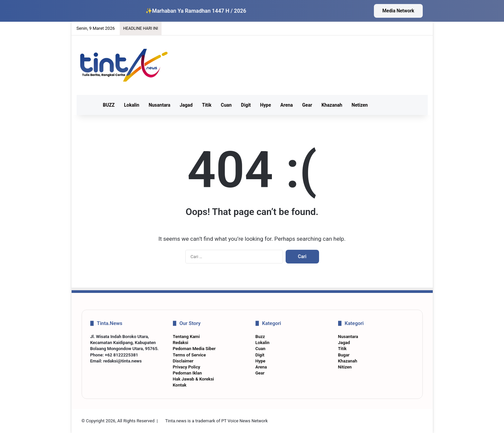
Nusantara (159, 105)
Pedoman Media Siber (194, 349)
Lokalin (132, 105)
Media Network (398, 11)
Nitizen (345, 367)
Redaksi (181, 343)
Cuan (226, 105)
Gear (307, 105)
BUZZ (109, 105)
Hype (266, 105)
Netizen (360, 105)
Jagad (186, 105)
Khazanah (332, 105)
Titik (207, 105)
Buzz (260, 337)
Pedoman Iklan (187, 373)
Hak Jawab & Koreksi (193, 379)
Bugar (344, 355)
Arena (286, 105)
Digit (246, 105)
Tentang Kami (186, 337)
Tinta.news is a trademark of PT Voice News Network (216, 421)
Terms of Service (189, 355)
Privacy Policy (187, 367)
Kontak (180, 385)
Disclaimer (183, 361)
